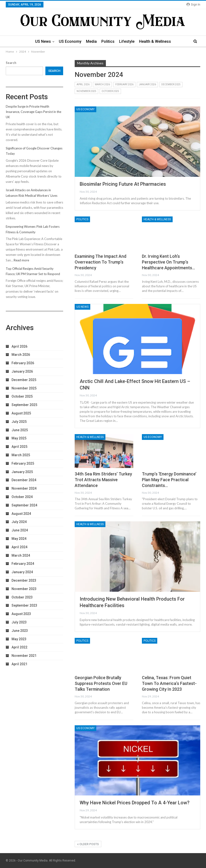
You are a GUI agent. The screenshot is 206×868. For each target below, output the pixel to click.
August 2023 (21, 614)
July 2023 (19, 622)
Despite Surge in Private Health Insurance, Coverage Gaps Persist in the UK (33, 112)
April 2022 (19, 647)
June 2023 (20, 631)
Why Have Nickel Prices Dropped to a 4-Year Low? (135, 803)
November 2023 (24, 589)
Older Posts (88, 844)
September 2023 (24, 605)
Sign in (193, 4)
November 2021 (24, 656)
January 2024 (22, 572)
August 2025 (21, 413)
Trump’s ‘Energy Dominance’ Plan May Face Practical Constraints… (169, 480)
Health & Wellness (155, 41)
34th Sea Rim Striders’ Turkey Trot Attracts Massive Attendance (103, 480)
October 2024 (22, 497)
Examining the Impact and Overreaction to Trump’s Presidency (100, 262)
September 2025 (24, 405)
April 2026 (83, 84)
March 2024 (21, 555)
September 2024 (24, 505)
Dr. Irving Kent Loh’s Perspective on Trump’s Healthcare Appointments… (168, 262)
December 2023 (24, 580)
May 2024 (19, 539)
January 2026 (147, 84)
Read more (21, 260)
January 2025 (22, 472)
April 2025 (19, 447)
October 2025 (110, 91)
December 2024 (24, 480)
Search (11, 63)
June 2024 (20, 530)
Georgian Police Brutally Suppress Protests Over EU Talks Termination (101, 683)
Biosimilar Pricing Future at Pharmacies (123, 184)
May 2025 (19, 438)
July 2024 (19, 522)
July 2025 (19, 422)
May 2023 (19, 639)
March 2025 (21, 455)
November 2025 (86, 91)
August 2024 (21, 514)
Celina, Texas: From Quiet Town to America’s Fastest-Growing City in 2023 (169, 683)
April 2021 (19, 664)
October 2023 (22, 597)
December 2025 (171, 84)
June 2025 (20, 430)
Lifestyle (127, 41)
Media (91, 41)
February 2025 (23, 463)
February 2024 (23, 564)
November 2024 (24, 488)
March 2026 (102, 84)
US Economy (70, 41)
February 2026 (124, 84)
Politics (108, 41)
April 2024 (19, 547)
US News (43, 41)
